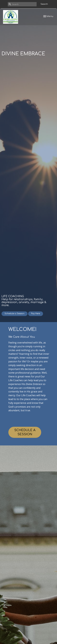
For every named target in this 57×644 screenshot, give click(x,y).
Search (44, 4)
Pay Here (36, 314)
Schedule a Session (15, 314)
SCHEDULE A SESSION (25, 432)
